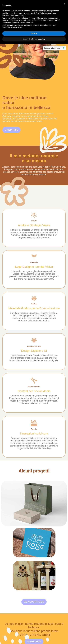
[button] (65, 4)
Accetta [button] (34, 33)
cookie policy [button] (19, 16)
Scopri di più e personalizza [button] (34, 39)
